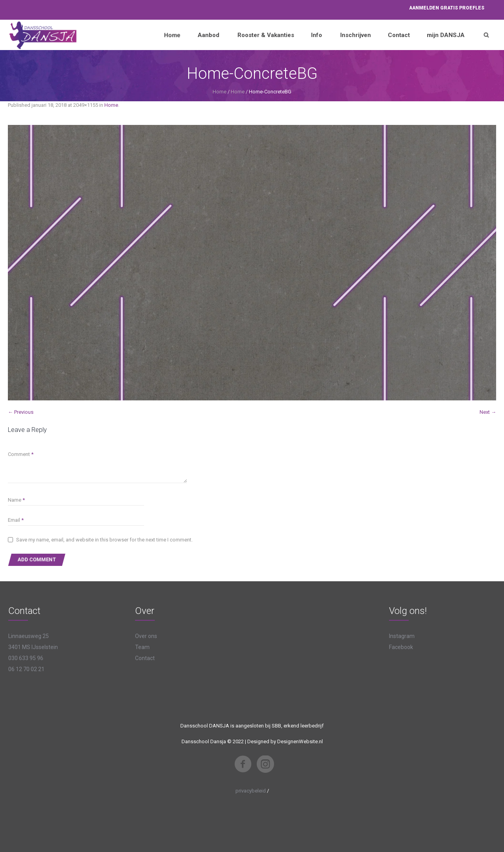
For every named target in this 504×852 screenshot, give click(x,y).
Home (220, 92)
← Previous (21, 412)
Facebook (401, 647)
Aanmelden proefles (447, 8)
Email (16, 520)
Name (16, 500)
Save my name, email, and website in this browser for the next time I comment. (104, 540)
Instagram (402, 636)
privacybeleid (251, 791)
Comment (21, 454)
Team (142, 647)
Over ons (146, 636)
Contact (145, 658)
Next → (488, 412)
